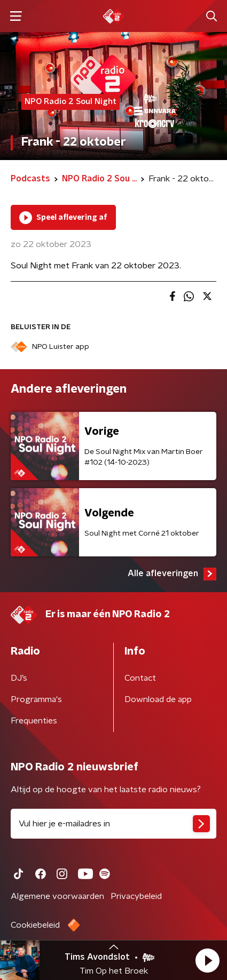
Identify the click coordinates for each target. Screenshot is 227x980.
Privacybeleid (136, 896)
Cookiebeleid (35, 925)
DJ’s (19, 678)
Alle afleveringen (172, 574)
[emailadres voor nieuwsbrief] (113, 824)
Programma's (36, 699)
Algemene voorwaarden (57, 896)
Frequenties (34, 721)
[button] (207, 960)
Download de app (158, 699)
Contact (140, 678)
